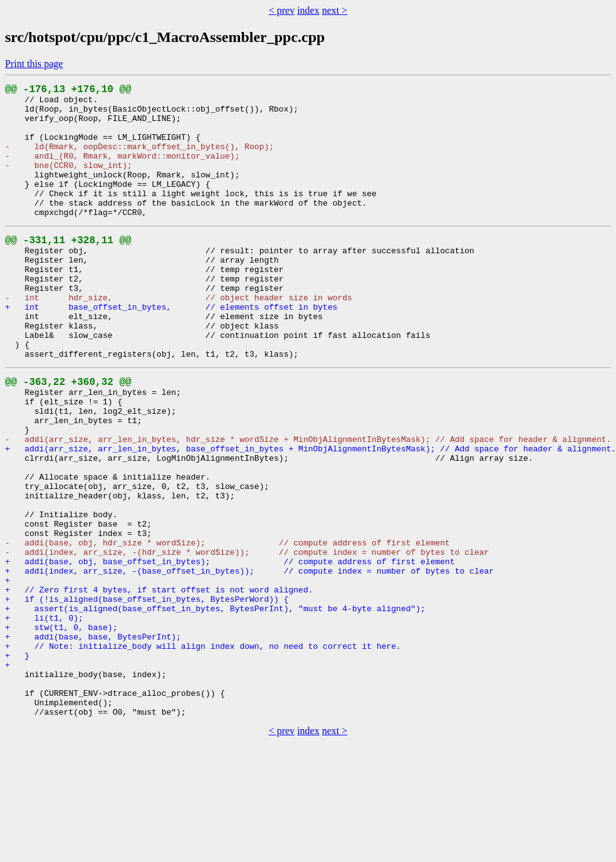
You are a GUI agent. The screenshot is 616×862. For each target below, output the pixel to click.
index (308, 10)
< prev (282, 10)
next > (335, 10)
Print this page (34, 64)
